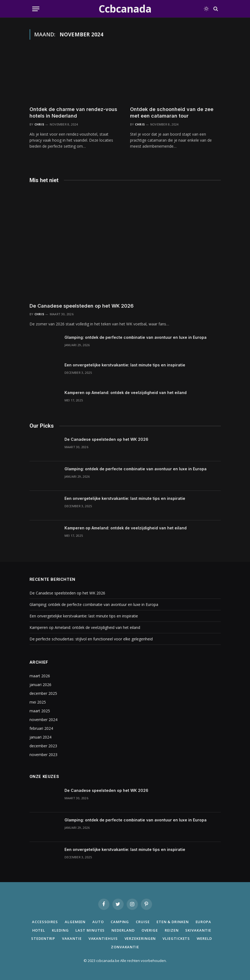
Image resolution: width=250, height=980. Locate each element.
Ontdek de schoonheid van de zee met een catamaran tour (172, 113)
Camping (120, 922)
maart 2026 (40, 676)
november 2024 (43, 720)
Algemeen (75, 922)
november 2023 (43, 755)
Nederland (123, 930)
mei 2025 (38, 702)
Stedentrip (43, 938)
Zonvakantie (125, 947)
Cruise (143, 922)
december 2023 (43, 746)
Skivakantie (198, 930)
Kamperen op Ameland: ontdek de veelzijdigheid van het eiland (126, 393)
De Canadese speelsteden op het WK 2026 (82, 306)
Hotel (39, 930)
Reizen (172, 930)
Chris (39, 124)
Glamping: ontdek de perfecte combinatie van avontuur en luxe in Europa (136, 337)
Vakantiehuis (103, 938)
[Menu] (36, 9)
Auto (98, 922)
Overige (150, 930)
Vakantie (72, 938)
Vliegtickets (176, 938)
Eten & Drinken (173, 922)
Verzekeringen (140, 938)
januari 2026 (40, 685)
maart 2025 (40, 711)
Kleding (60, 930)
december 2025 (43, 693)
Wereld (204, 938)
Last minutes (90, 930)
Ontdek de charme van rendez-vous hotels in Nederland (73, 113)
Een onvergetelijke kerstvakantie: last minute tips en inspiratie (125, 365)
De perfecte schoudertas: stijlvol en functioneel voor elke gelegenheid (91, 639)
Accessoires (45, 922)
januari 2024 (40, 737)
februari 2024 (41, 728)
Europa (203, 922)
